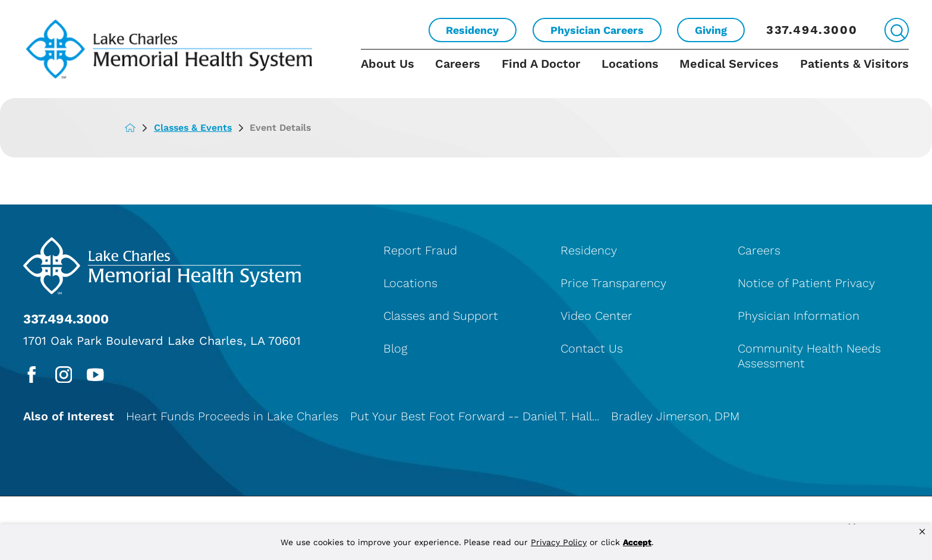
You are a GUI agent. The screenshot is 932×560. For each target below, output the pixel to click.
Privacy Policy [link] (559, 542)
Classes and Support (441, 316)
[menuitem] (393, 74)
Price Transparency (613, 283)
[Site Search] (897, 30)
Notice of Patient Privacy (806, 283)
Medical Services (729, 64)
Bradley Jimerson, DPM (675, 416)
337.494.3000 (812, 30)
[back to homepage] (139, 128)
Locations (630, 64)
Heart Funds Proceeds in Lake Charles (232, 416)
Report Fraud (420, 250)
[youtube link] (95, 375)
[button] (922, 532)
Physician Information (799, 316)
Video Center (596, 316)
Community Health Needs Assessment (809, 356)
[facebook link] (32, 375)
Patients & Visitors (854, 64)
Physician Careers (597, 30)
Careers (458, 64)
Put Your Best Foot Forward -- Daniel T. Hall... (475, 416)
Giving (711, 30)
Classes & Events (202, 128)
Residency (472, 30)
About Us (388, 64)
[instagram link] (64, 375)
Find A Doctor (541, 64)
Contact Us (592, 348)
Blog (395, 348)
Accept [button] (637, 542)
